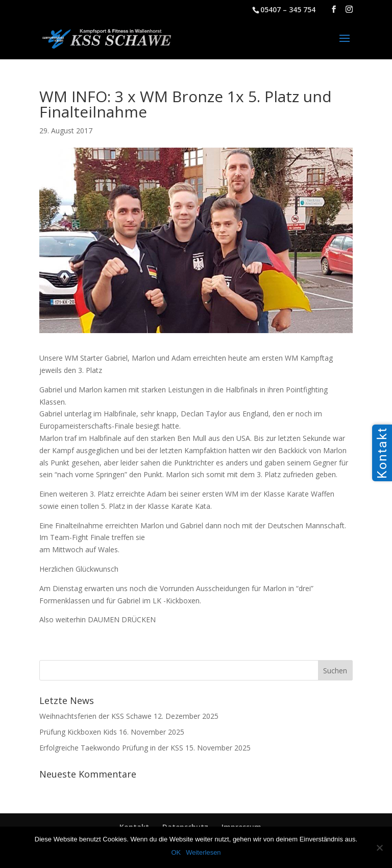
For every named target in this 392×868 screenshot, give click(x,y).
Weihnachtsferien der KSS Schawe (95, 716)
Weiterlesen (203, 852)
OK (176, 852)
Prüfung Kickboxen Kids (78, 732)
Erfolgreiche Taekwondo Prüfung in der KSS (111, 748)
